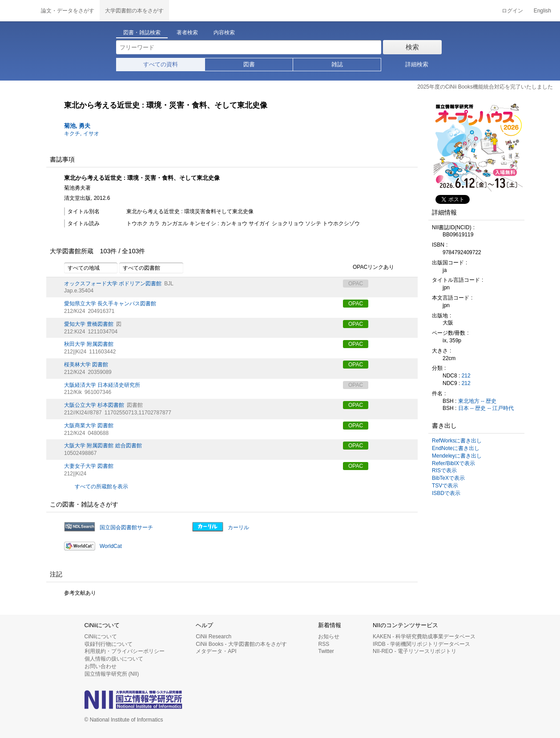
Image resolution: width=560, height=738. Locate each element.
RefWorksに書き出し (457, 441)
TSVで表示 (445, 486)
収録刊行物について (109, 644)
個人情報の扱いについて (114, 659)
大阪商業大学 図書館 (89, 426)
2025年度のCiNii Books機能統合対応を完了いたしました (485, 87)
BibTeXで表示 (448, 478)
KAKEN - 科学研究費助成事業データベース (424, 637)
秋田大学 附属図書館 (89, 344)
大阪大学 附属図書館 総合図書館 (103, 446)
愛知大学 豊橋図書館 (89, 324)
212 (466, 376)
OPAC (356, 304)
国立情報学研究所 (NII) (112, 674)
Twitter (326, 651)
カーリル (238, 527)
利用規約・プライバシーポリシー (125, 651)
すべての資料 (161, 64)
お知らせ (329, 637)
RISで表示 (444, 470)
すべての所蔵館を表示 (101, 487)
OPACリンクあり (369, 268)
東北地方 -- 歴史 (477, 401)
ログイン (512, 11)
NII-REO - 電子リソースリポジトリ (415, 651)
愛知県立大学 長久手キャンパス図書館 (110, 304)
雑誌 (337, 64)
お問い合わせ (101, 666)
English (542, 11)
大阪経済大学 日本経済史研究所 (102, 385)
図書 (249, 64)
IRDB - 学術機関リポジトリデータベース (421, 644)
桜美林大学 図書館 (86, 365)
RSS (324, 644)
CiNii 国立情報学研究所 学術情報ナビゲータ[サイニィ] (18, 11)
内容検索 (224, 32)
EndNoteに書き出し (456, 448)
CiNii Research (214, 637)
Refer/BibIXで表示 (453, 463)
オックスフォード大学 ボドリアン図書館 (113, 284)
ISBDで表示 (446, 493)
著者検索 (187, 32)
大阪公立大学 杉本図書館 (94, 405)
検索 (412, 47)
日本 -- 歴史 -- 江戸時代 (486, 408)
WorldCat (111, 546)
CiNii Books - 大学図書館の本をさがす (241, 644)
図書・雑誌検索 (142, 32)
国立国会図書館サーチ (126, 527)
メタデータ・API (216, 651)
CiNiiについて (101, 637)
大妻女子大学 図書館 (89, 466)
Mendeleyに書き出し (457, 456)
